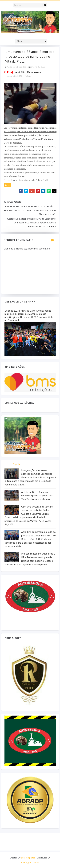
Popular (17, 464)
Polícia (28, 76)
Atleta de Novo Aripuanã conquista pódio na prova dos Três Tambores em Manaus (37, 496)
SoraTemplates (28, 858)
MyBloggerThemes (30, 862)
